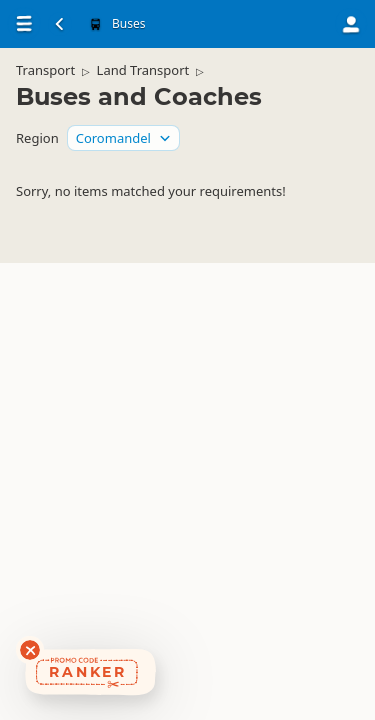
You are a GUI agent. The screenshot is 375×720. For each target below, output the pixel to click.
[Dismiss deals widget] (30, 650)
